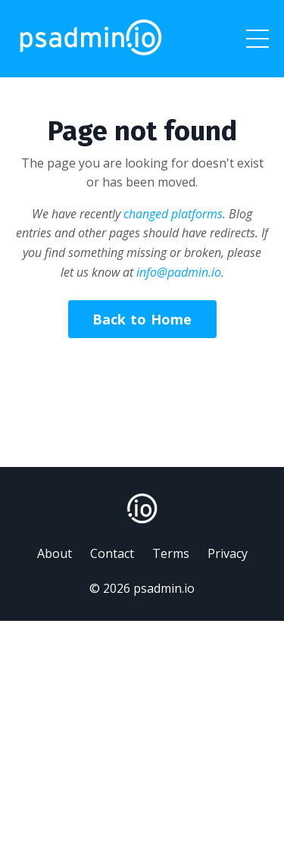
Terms (171, 553)
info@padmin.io (179, 272)
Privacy (228, 553)
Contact (112, 553)
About (55, 553)
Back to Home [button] (142, 319)
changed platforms (173, 214)
